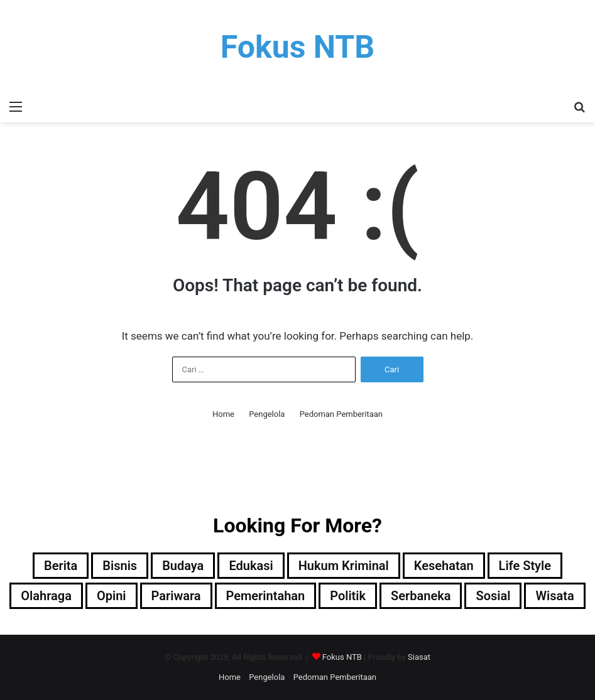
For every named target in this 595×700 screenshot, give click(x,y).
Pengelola (267, 414)
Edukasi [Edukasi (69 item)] (251, 566)
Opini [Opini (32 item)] (112, 596)
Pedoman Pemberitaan (341, 414)
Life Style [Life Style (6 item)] (525, 566)
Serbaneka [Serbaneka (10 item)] (421, 596)
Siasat (419, 657)
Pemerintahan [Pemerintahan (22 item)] (266, 596)
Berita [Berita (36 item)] (61, 566)
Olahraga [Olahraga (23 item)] (46, 596)
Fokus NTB (342, 657)
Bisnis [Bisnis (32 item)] (120, 566)
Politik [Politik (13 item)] (348, 596)
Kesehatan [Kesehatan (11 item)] (444, 566)
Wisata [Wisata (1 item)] (554, 596)
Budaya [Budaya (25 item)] (183, 566)
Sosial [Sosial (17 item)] (493, 596)
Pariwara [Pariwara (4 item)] (176, 596)
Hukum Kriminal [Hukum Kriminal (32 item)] (344, 566)
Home (223, 414)
